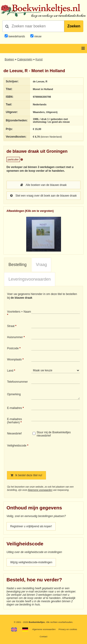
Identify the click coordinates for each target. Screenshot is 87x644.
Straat (11, 326)
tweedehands (17, 36)
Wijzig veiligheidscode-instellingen (31, 562)
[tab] (17, 265)
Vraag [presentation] (41, 265)
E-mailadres (14, 408)
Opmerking (14, 394)
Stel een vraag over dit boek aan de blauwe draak (43, 196)
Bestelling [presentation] (17, 265)
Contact (43, 636)
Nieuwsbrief (14, 434)
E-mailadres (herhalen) (14, 421)
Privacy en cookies (68, 629)
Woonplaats (14, 359)
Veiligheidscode (17, 446)
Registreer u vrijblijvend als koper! (31, 526)
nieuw (37, 36)
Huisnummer (15, 337)
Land (10, 371)
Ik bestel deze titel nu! (26, 475)
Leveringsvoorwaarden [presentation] (29, 279)
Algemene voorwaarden (40, 490)
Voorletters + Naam (19, 312)
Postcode (13, 348)
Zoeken (74, 26)
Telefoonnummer (17, 382)
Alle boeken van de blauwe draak (43, 185)
